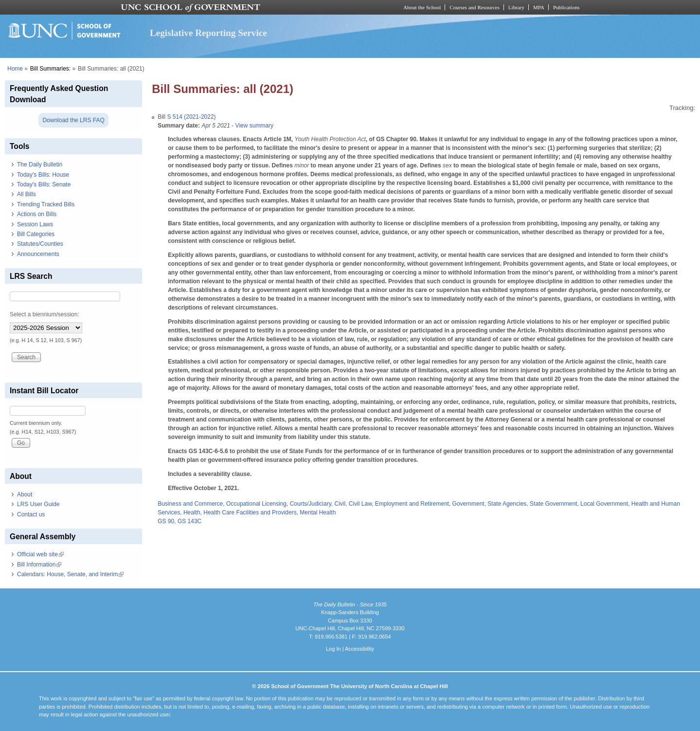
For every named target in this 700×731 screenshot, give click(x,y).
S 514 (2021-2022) (192, 117)
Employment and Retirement (412, 504)
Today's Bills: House (43, 175)
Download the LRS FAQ (73, 120)
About (25, 494)
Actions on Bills (37, 214)
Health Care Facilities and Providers (250, 512)
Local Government (604, 504)
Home (15, 69)
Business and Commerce (190, 504)
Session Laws (35, 224)
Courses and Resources (474, 7)
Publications (566, 7)
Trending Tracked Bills (46, 204)
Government (468, 504)
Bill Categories (36, 234)
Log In (333, 649)
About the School (422, 7)
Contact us (31, 514)
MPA (539, 7)
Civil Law (360, 504)
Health (192, 512)
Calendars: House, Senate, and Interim (70, 574)
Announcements (38, 254)
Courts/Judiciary (311, 504)
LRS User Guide (38, 504)
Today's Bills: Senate (44, 184)
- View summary (252, 126)
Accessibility (359, 649)
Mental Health (318, 512)
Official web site (40, 554)
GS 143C (189, 521)
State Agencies (507, 504)
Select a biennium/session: (45, 314)
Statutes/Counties (40, 244)
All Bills (27, 194)
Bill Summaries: (50, 69)
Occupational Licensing (256, 504)
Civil (340, 504)
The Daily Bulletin (40, 164)
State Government (553, 504)
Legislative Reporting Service (208, 33)
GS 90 (166, 521)
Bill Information (39, 565)
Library (516, 7)
